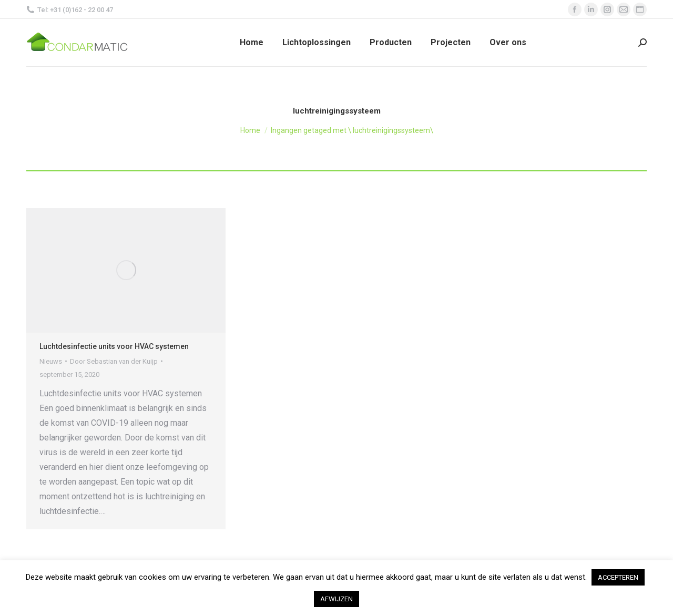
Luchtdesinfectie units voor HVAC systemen (114, 346)
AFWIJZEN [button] (336, 599)
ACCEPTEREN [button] (618, 577)
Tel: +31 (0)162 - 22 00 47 (70, 10)
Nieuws (51, 361)
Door (114, 361)
